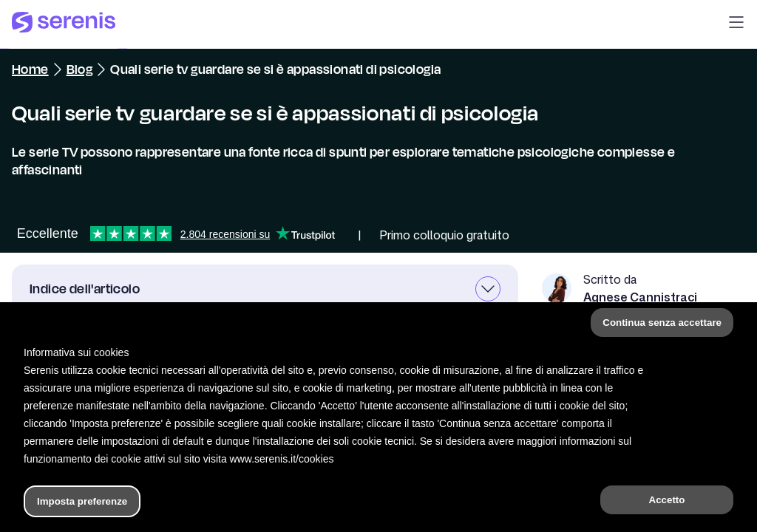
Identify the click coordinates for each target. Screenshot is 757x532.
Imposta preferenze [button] (82, 501)
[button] (736, 24)
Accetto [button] (667, 500)
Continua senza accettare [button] (662, 323)
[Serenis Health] (64, 24)
